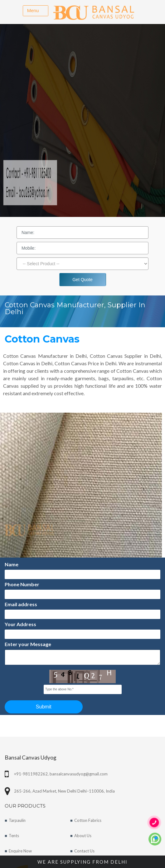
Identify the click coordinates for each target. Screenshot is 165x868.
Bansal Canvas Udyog (31, 758)
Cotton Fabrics (88, 820)
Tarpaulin (17, 820)
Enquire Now (20, 851)
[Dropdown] (82, 264)
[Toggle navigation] (35, 11)
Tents (14, 836)
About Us (83, 836)
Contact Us (84, 851)
